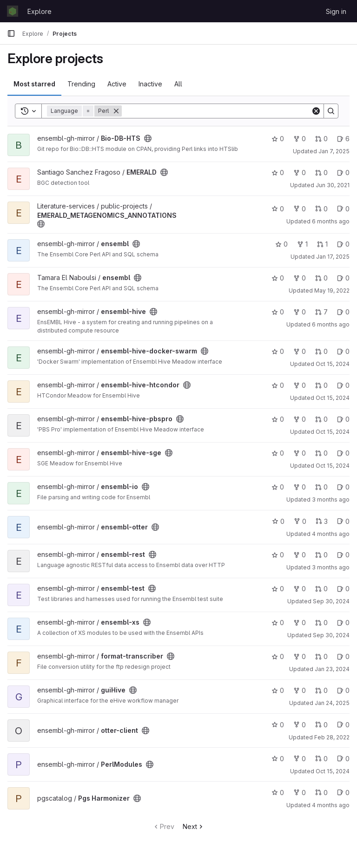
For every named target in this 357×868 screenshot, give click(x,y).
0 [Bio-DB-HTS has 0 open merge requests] (321, 139)
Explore (40, 11)
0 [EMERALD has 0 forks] (300, 173)
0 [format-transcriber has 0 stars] (278, 656)
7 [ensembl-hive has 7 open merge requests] (321, 312)
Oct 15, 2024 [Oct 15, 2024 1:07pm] (333, 398)
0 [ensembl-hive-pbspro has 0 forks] (300, 419)
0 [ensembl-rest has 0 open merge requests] (321, 555)
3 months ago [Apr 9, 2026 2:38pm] (331, 499)
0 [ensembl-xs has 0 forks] (300, 623)
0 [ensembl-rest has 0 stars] (278, 555)
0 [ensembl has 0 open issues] (343, 244)
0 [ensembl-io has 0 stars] (278, 487)
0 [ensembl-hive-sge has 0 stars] (278, 453)
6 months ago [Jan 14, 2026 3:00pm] (331, 221)
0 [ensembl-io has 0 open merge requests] (321, 487)
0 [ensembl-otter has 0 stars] (278, 521)
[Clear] (316, 111)
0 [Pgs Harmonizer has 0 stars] (278, 793)
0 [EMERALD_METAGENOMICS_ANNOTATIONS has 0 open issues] (343, 209)
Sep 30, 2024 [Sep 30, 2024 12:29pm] (331, 601)
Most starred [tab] (34, 84)
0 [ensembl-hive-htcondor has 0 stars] (278, 385)
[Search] (216, 111)
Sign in (336, 11)
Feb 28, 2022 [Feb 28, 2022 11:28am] (332, 737)
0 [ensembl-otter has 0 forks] (300, 521)
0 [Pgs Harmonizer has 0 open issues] (343, 793)
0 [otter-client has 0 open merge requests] (321, 725)
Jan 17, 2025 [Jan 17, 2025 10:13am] (333, 257)
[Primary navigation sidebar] (11, 33)
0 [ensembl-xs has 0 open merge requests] (321, 623)
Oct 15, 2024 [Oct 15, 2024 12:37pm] (333, 432)
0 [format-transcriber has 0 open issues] (343, 656)
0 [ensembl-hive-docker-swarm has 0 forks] (300, 351)
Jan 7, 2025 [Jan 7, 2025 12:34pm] (334, 151)
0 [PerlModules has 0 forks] (300, 759)
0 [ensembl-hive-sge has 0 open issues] (343, 453)
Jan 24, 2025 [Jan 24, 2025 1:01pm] (332, 703)
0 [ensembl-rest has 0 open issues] (343, 555)
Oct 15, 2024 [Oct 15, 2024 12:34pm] (333, 364)
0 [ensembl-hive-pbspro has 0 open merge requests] (321, 419)
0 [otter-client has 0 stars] (278, 725)
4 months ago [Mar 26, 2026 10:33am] (331, 805)
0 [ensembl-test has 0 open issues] (343, 589)
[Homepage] (13, 11)
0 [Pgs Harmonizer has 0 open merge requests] (321, 793)
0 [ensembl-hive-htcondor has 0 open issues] (343, 385)
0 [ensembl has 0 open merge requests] (321, 278)
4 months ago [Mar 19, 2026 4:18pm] (331, 534)
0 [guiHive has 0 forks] (300, 690)
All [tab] (178, 84)
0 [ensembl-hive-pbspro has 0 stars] (278, 419)
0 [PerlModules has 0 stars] (278, 759)
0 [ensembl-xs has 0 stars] (278, 623)
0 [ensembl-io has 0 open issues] (343, 487)
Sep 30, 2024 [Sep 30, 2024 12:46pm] (331, 635)
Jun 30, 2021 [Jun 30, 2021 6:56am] (333, 185)
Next (194, 826)
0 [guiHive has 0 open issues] (343, 690)
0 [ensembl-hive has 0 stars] (278, 312)
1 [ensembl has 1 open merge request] (322, 244)
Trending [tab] (81, 84)
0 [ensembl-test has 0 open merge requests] (321, 589)
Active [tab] (117, 84)
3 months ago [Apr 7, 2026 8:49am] (331, 567)
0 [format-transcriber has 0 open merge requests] (321, 656)
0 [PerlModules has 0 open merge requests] (321, 759)
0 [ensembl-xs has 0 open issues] (343, 623)
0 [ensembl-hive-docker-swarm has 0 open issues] (343, 351)
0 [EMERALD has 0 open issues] (343, 173)
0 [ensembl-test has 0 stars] (278, 589)
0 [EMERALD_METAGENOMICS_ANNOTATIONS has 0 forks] (300, 209)
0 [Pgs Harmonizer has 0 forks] (300, 793)
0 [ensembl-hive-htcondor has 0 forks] (300, 385)
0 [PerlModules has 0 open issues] (343, 759)
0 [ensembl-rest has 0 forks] (300, 555)
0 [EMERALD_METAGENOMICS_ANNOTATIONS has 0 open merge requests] (321, 209)
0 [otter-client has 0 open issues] (343, 725)
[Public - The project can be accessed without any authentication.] (148, 138)
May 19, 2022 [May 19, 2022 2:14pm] (332, 290)
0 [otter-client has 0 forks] (300, 725)
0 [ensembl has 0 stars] (281, 244)
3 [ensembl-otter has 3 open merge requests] (322, 521)
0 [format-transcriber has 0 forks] (300, 656)
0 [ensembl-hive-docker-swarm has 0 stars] (278, 351)
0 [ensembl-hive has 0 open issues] (343, 312)
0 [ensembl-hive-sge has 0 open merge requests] (321, 453)
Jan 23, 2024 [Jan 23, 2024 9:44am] (332, 669)
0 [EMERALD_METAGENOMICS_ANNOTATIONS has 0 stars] (278, 209)
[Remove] (116, 111)
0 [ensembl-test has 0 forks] (300, 589)
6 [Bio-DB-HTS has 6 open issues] (343, 139)
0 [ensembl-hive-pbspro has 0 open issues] (343, 419)
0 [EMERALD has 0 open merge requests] (321, 173)
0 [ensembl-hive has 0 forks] (300, 312)
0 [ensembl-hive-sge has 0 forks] (300, 453)
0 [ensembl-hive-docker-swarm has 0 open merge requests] (321, 351)
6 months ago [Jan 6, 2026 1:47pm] (331, 324)
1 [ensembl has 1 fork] (302, 244)
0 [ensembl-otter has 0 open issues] (343, 521)
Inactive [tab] (150, 84)
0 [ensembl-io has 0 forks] (300, 487)
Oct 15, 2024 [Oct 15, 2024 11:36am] (333, 771)
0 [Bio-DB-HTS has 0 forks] (300, 139)
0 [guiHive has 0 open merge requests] (321, 690)
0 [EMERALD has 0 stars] (278, 173)
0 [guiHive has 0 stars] (278, 690)
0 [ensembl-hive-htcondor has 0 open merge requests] (321, 385)
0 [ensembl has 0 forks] (300, 278)
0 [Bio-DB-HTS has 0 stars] (278, 139)
